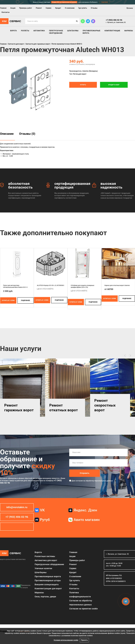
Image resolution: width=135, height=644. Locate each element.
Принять (84, 640)
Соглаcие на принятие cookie (83, 609)
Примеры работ (26, 8)
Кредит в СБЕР (114, 85)
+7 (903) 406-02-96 (114, 20)
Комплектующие (112, 31)
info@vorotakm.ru (17, 507)
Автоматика (39, 31)
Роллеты (25, 31)
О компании (70, 8)
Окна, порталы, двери (45, 597)
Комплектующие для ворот (48, 588)
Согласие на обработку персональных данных (81, 603)
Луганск (130, 8)
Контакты (6, 12)
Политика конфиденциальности (80, 595)
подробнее (25, 300)
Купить (83, 85)
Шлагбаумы (73, 31)
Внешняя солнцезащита (47, 584)
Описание (7, 134)
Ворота (13, 31)
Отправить (85, 473)
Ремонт (39, 8)
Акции (13, 8)
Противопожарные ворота (91, 32)
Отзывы (94, 8)
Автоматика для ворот (46, 560)
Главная (3, 8)
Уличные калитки (43, 568)
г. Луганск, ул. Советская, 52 (116, 22)
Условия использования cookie (66, 640)
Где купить (83, 8)
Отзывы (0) (27, 134)
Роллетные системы (45, 556)
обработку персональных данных (99, 481)
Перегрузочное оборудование (56, 32)
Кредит (58, 8)
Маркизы (129, 31)
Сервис (49, 8)
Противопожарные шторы (48, 580)
